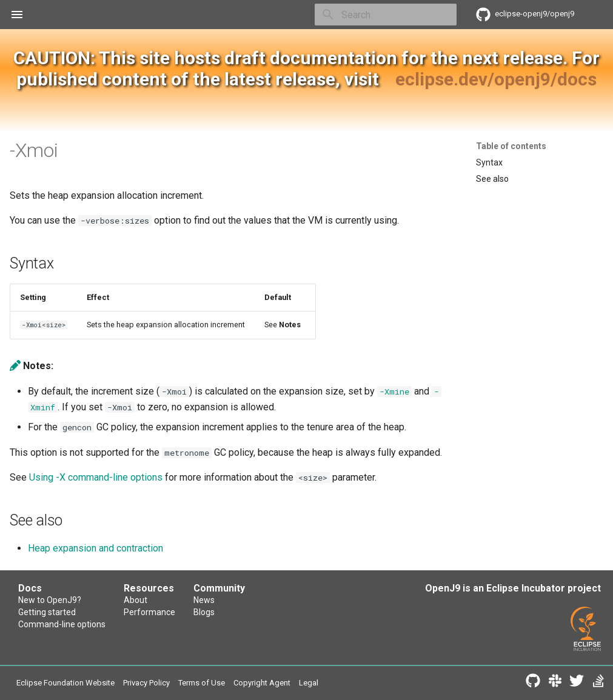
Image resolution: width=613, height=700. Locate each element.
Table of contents (511, 146)
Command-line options (62, 624)
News (204, 600)
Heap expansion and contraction (95, 548)
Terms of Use (202, 683)
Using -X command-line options (96, 477)
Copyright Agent (262, 683)
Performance (149, 612)
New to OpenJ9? (50, 600)
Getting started (47, 612)
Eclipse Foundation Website (65, 683)
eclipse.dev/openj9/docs (496, 79)
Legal (309, 683)
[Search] (386, 15)
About (136, 600)
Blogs (204, 612)
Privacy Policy (146, 683)
